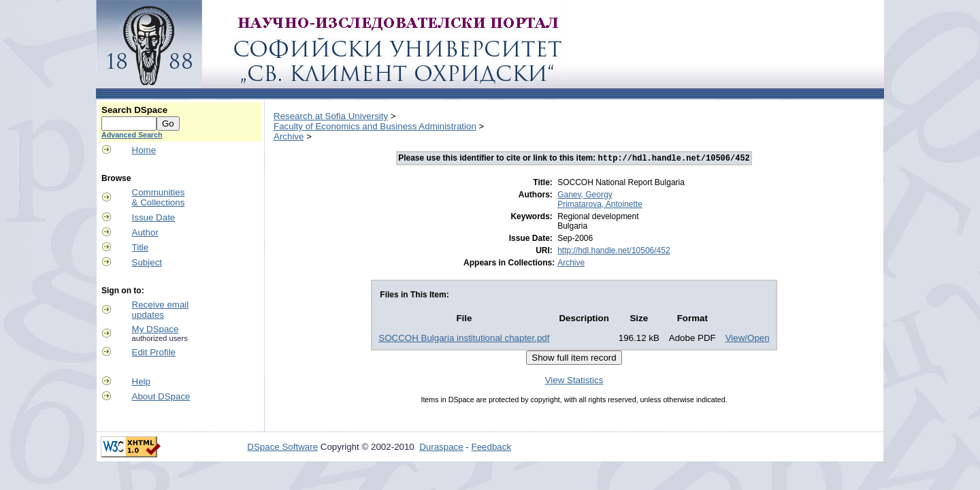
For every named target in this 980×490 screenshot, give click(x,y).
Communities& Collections (159, 197)
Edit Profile (154, 352)
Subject (147, 262)
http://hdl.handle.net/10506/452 (614, 252)
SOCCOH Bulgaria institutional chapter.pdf (464, 339)
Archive (289, 136)
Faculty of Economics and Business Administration (375, 126)
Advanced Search (132, 135)
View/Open (748, 339)
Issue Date (154, 217)
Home (144, 150)
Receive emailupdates (161, 310)
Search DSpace (134, 110)
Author (145, 232)
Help (141, 381)
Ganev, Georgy (585, 196)
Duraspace (441, 448)
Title (141, 247)
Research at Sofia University (331, 116)
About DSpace (161, 396)
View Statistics (574, 381)
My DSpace (156, 329)
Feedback (492, 448)
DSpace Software (282, 448)
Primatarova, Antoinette (600, 206)
